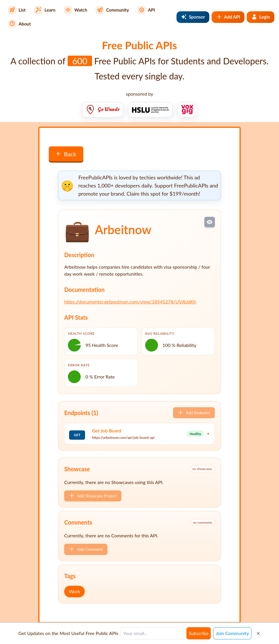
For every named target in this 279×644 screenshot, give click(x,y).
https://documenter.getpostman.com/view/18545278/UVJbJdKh (130, 302)
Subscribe (199, 633)
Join (232, 633)
